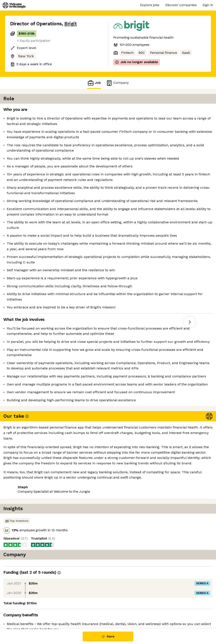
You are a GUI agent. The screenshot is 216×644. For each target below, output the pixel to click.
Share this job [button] (22, 611)
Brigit (71, 24)
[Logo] (14, 5)
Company (117, 83)
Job (94, 83)
